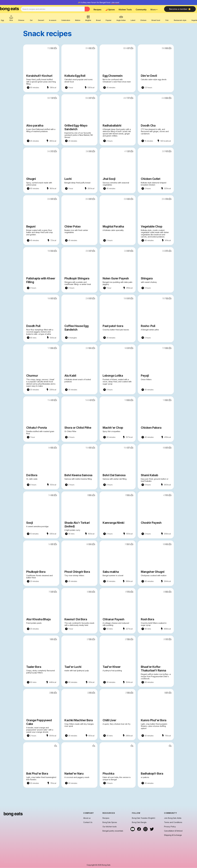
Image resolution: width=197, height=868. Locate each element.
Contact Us (88, 822)
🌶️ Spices (110, 10)
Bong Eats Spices (110, 822)
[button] (155, 10)
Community (141, 10)
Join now (115, 2)
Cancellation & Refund (173, 831)
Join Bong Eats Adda (173, 818)
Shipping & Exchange (173, 835)
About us (87, 818)
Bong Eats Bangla (139, 822)
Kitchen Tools (125, 10)
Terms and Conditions (173, 822)
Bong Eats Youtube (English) (144, 818)
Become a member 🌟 (180, 9)
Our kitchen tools (110, 827)
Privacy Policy (170, 827)
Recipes (97, 10)
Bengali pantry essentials (113, 831)
